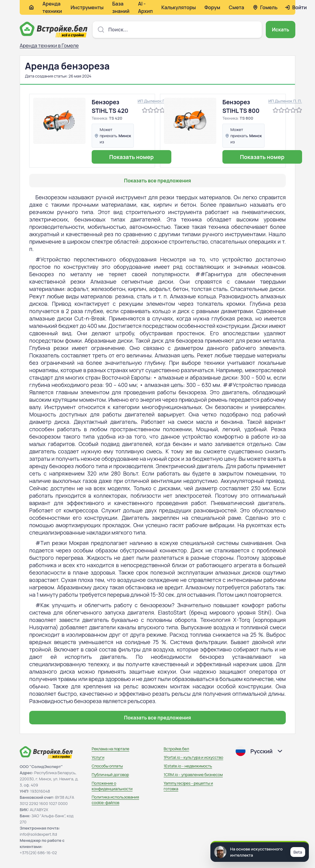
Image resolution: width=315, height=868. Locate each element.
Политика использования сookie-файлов (115, 800)
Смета (237, 7)
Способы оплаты (107, 766)
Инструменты (87, 7)
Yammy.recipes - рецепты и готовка (188, 786)
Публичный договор (110, 774)
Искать (281, 30)
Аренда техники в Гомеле (49, 46)
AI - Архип (146, 7)
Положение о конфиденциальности (112, 786)
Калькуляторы (178, 7)
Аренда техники (52, 7)
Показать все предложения (157, 181)
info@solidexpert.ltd (38, 834)
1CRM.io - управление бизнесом (193, 774)
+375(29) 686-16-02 (38, 853)
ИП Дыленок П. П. (154, 101)
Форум (212, 7)
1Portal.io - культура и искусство (193, 757)
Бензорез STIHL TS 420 (110, 106)
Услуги (98, 757)
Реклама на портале (110, 749)
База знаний (121, 7)
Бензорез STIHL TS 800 (241, 106)
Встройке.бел (176, 749)
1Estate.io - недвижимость (188, 766)
